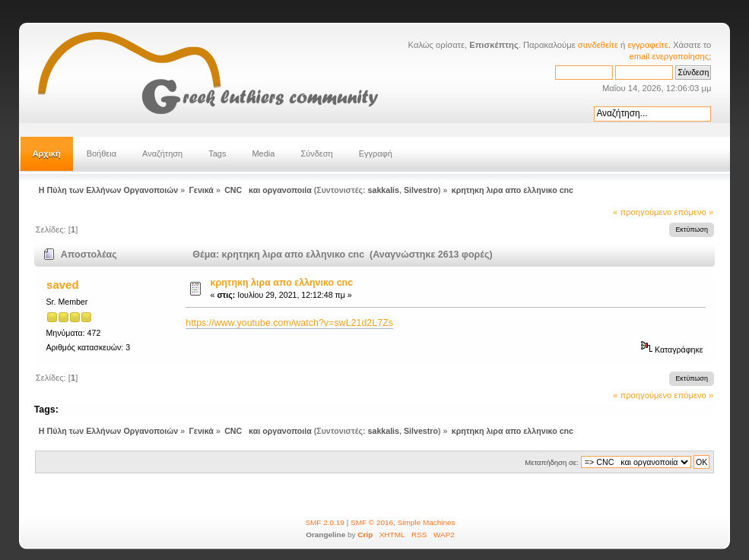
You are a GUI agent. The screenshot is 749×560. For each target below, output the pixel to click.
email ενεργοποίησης (670, 56)
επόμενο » (693, 212)
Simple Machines (427, 522)
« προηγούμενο (642, 212)
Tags (217, 153)
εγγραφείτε (647, 45)
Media (263, 153)
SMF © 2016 (372, 522)
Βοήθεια (102, 153)
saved (62, 285)
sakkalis (384, 190)
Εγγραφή (376, 153)
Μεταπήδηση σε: (551, 462)
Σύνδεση (316, 153)
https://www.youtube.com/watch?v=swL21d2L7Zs (289, 323)
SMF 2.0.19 (325, 522)
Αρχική (47, 153)
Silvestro (421, 190)
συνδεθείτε (598, 45)
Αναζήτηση (162, 153)
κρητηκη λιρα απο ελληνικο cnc (282, 283)
